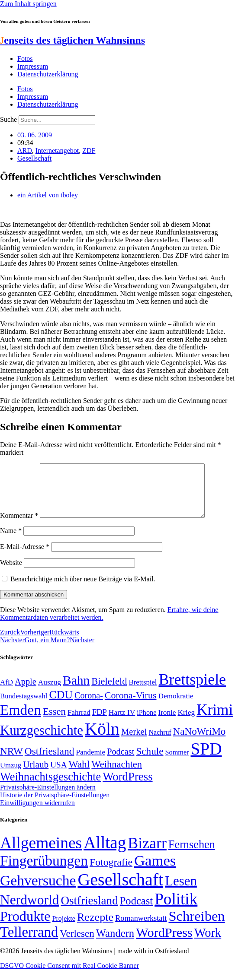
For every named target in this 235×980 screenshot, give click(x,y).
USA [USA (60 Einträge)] (58, 775)
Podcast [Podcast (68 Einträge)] (121, 762)
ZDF (89, 151)
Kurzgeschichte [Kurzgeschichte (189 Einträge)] (42, 741)
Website (11, 573)
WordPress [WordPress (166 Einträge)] (164, 943)
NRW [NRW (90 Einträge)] (11, 761)
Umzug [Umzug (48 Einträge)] (11, 775)
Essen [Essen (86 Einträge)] (54, 722)
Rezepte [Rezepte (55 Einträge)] (95, 928)
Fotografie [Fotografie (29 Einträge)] (111, 872)
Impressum (33, 66)
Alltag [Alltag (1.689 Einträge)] (105, 853)
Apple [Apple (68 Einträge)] (26, 692)
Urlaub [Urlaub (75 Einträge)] (36, 775)
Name (11, 541)
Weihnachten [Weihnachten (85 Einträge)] (117, 775)
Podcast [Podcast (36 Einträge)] (136, 911)
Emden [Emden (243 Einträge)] (21, 720)
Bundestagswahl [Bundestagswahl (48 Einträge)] (24, 706)
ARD (25, 151)
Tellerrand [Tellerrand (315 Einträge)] (29, 942)
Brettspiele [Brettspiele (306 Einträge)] (193, 690)
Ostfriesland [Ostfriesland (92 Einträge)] (50, 761)
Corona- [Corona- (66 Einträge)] (89, 706)
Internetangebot (57, 151)
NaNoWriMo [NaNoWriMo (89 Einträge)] (199, 742)
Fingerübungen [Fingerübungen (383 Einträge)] (44, 871)
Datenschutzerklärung (48, 74)
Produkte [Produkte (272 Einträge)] (25, 926)
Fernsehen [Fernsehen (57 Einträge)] (192, 855)
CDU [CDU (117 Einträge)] (61, 705)
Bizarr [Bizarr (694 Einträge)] (147, 853)
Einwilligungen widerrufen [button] (37, 813)
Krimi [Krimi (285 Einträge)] (215, 720)
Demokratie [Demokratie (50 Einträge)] (176, 706)
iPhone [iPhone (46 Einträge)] (146, 723)
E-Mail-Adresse (25, 557)
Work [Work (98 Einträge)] (208, 943)
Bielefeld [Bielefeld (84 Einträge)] (109, 692)
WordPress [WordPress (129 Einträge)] (127, 787)
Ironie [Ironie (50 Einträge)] (167, 723)
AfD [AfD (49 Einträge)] (6, 693)
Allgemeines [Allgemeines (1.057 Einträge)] (41, 853)
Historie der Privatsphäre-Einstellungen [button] (55, 805)
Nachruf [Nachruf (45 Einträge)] (160, 743)
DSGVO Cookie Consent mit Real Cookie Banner (69, 976)
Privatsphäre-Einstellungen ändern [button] (48, 798)
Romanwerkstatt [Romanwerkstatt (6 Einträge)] (141, 929)
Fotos (25, 59)
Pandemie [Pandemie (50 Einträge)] (90, 763)
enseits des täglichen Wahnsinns (72, 40)
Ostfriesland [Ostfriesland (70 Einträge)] (89, 911)
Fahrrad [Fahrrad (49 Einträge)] (79, 723)
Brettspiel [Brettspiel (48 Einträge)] (143, 693)
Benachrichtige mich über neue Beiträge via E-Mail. (83, 589)
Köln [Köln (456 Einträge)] (102, 739)
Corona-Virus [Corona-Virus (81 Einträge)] (131, 706)
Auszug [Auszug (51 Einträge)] (50, 692)
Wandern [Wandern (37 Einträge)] (115, 944)
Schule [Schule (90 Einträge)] (150, 761)
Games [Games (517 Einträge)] (155, 871)
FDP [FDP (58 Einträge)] (100, 722)
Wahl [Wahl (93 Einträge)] (79, 774)
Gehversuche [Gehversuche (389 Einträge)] (38, 891)
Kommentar (19, 526)
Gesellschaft (34, 158)
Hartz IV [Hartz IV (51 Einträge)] (122, 723)
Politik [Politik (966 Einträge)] (176, 909)
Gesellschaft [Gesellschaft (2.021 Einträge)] (120, 890)
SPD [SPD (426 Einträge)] (206, 759)
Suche (8, 119)
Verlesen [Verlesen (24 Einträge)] (77, 944)
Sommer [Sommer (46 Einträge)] (177, 763)
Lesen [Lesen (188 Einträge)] (181, 891)
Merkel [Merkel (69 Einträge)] (134, 742)
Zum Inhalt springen (28, 4)
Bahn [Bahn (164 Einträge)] (76, 691)
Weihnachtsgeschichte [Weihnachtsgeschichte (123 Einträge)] (50, 787)
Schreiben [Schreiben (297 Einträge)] (196, 926)
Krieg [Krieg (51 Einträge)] (186, 723)
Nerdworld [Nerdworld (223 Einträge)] (29, 910)
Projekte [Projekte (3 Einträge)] (64, 929)
